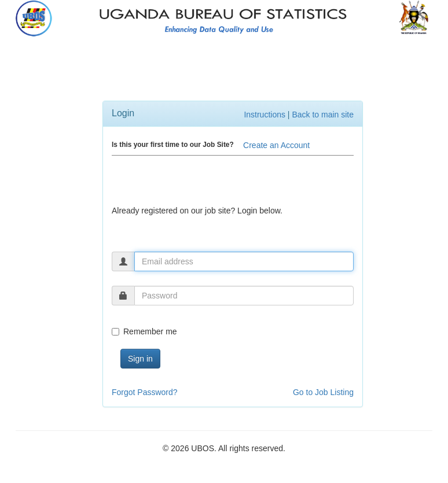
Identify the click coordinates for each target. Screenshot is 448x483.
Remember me (144, 331)
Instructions (265, 115)
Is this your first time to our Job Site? (173, 145)
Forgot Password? (145, 392)
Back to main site (323, 115)
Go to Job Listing (323, 392)
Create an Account (276, 145)
